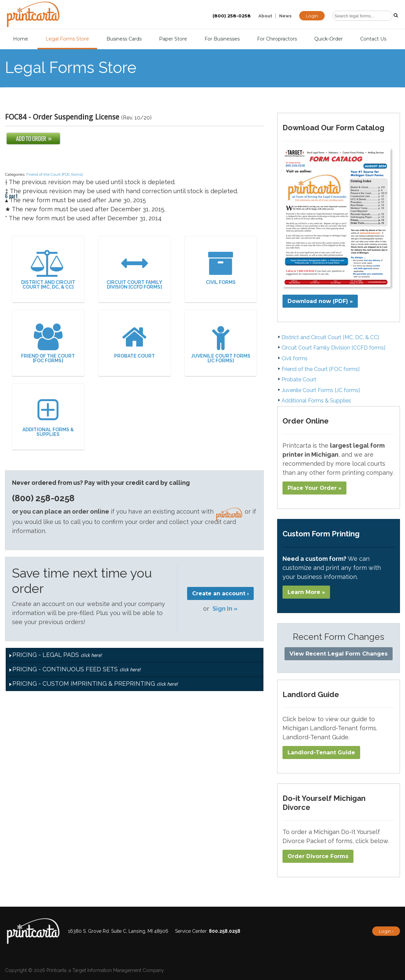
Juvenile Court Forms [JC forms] (221, 343)
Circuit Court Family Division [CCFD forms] (135, 270)
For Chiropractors (277, 39)
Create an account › (220, 593)
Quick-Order (329, 39)
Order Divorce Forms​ (318, 856)
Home (21, 39)
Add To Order (33, 138)
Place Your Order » (314, 488)
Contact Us (373, 39)
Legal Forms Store (67, 39)
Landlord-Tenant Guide (321, 752)
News (285, 16)
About (265, 16)
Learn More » (306, 592)
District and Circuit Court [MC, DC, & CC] (48, 270)
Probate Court (135, 341)
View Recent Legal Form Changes (339, 654)
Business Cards (124, 39)
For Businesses (222, 39)
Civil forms (221, 267)
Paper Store (173, 39)
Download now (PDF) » (320, 301)
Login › (386, 931)
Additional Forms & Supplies (48, 417)
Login (312, 16)
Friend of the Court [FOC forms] (55, 174)
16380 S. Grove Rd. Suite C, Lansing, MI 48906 (118, 931)
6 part (11, 165)
